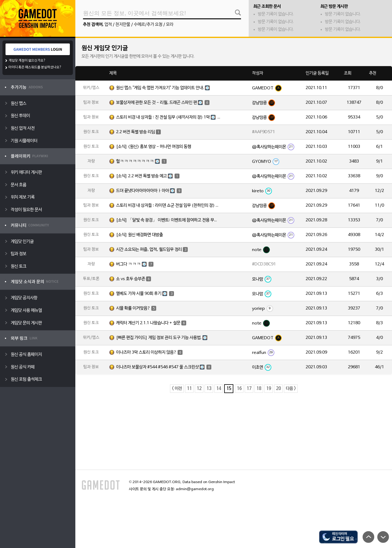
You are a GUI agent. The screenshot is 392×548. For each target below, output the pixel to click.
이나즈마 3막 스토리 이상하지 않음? (149, 352)
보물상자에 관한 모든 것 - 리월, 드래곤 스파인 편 (163, 103)
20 (278, 389)
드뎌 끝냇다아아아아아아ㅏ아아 (149, 191)
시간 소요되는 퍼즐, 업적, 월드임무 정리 (152, 250)
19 (269, 389)
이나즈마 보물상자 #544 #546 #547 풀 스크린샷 (164, 367)
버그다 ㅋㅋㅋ (135, 264)
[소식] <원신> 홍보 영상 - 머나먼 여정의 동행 (154, 147)
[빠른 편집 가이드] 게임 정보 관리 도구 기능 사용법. (163, 338)
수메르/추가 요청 (148, 25)
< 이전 (177, 389)
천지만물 (123, 25)
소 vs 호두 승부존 (134, 279)
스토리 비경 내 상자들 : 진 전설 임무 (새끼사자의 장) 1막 (168, 117)
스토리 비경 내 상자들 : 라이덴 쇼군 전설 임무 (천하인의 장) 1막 (168, 206)
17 (249, 389)
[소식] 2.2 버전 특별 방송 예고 (148, 176)
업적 (108, 25)
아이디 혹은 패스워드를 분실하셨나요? (35, 67)
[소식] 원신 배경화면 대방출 (139, 235)
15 (229, 389)
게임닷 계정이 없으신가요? (27, 61)
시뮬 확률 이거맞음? (136, 308)
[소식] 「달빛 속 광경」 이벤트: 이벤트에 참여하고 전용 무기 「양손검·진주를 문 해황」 (168, 220)
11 (189, 389)
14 (219, 389)
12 (199, 389)
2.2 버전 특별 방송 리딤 (138, 132)
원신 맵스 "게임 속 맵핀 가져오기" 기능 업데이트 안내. (164, 88)
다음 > (291, 389)
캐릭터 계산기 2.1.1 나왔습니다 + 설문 (151, 323)
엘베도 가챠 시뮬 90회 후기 (145, 294)
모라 (170, 25)
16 (239, 389)
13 (209, 389)
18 (259, 389)
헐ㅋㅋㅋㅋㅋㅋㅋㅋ (141, 161)
